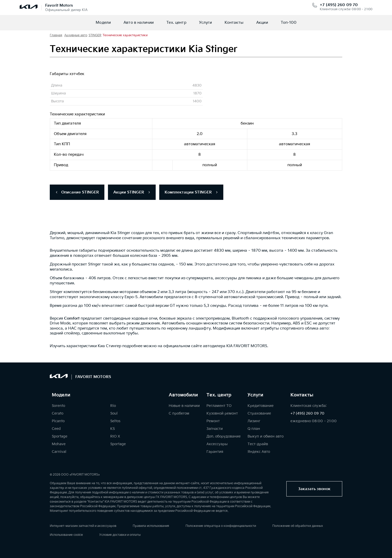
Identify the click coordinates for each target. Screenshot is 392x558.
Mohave (59, 444)
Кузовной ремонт (222, 413)
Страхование (259, 413)
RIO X (115, 436)
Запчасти (215, 429)
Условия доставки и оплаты (120, 535)
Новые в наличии (184, 406)
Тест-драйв (258, 444)
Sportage (60, 436)
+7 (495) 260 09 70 (339, 5)
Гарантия (215, 452)
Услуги (205, 23)
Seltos (115, 421)
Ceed (56, 429)
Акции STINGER (132, 192)
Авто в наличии (139, 23)
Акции (262, 23)
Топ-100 (289, 23)
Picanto (58, 421)
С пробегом (179, 413)
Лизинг (254, 421)
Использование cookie (66, 535)
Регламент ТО (219, 406)
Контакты (234, 23)
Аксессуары (217, 444)
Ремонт (213, 421)
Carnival (59, 452)
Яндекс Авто (259, 452)
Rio (113, 406)
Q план (254, 429)
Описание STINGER (77, 192)
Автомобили (183, 395)
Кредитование (261, 406)
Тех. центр (176, 23)
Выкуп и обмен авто (266, 436)
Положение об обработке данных (298, 526)
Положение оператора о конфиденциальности (221, 526)
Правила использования (151, 526)
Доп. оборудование (224, 436)
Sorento (58, 406)
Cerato (58, 413)
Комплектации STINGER (191, 192)
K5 (113, 429)
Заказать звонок (314, 489)
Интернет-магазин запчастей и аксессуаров (83, 526)
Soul (114, 413)
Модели (103, 23)
